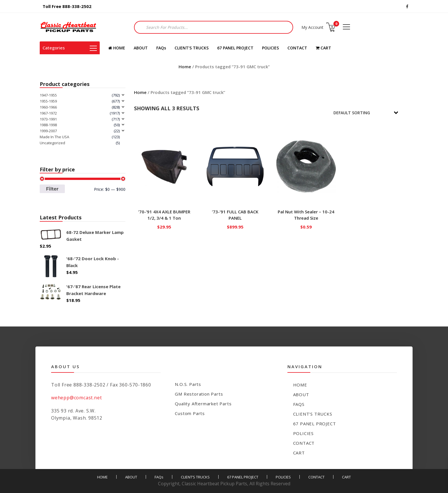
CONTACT (297, 48)
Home (185, 67)
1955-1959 (48, 101)
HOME (117, 48)
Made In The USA (54, 137)
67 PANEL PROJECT (235, 48)
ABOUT (141, 48)
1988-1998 (48, 125)
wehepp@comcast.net (76, 398)
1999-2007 (48, 131)
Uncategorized (52, 143)
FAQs (161, 48)
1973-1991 (48, 119)
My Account (312, 27)
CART (323, 48)
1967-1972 (48, 113)
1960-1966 (48, 107)
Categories (70, 48)
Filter (52, 189)
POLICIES (270, 48)
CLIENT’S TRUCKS (192, 48)
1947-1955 (48, 95)
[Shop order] (370, 113)
